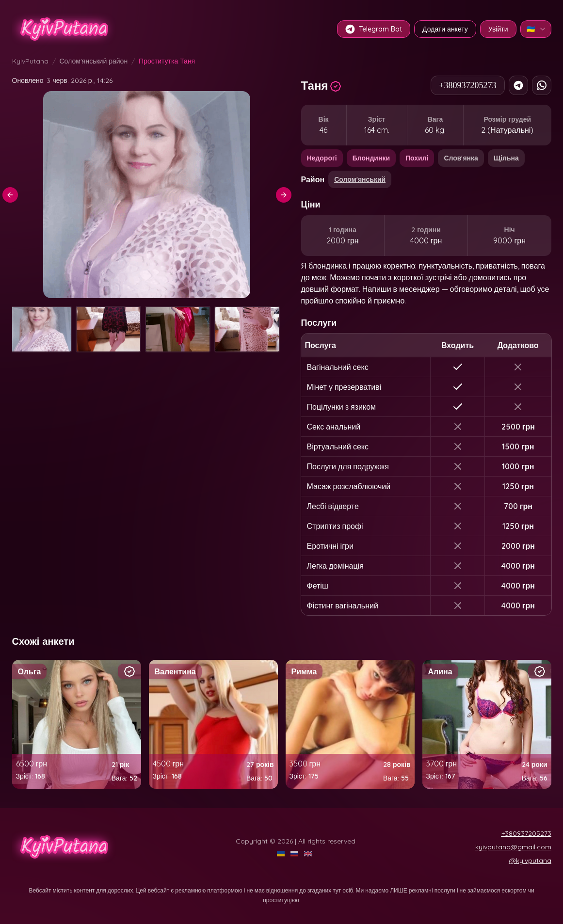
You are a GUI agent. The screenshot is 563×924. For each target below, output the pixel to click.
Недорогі (322, 158)
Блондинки (371, 158)
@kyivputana (530, 860)
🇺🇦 (537, 29)
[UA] (282, 854)
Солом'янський (360, 179)
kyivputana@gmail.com (513, 847)
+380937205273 (467, 85)
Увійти (498, 29)
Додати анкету (445, 29)
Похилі (417, 158)
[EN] (309, 854)
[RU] (295, 854)
